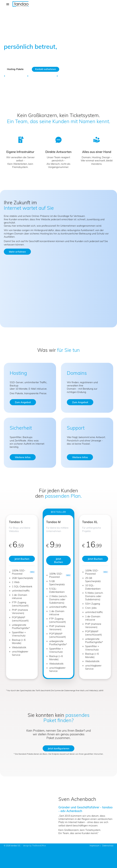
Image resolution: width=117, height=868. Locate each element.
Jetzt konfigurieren (58, 748)
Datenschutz (108, 846)
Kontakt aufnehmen (46, 69)
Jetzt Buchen (22, 559)
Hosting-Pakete (15, 69)
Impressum (95, 846)
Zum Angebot (23, 402)
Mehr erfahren (17, 252)
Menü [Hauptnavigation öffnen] (8, 6)
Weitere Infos (23, 457)
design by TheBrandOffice (34, 846)
